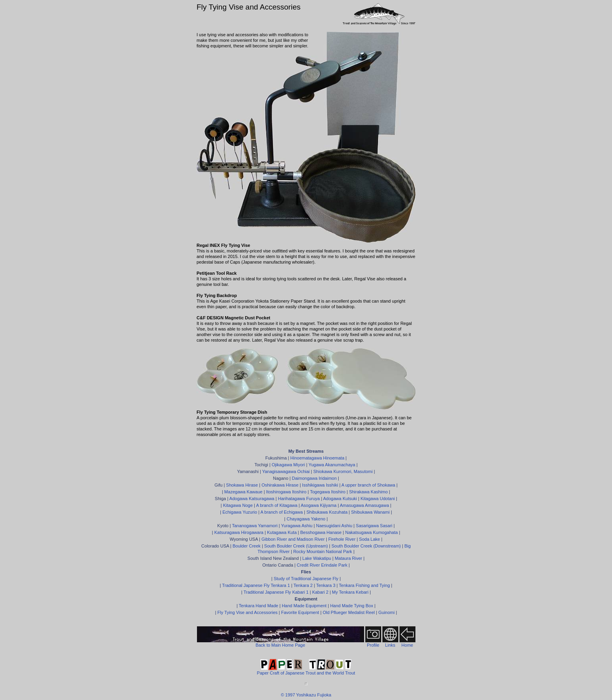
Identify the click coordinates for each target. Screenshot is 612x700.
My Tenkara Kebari (350, 592)
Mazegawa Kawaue (244, 492)
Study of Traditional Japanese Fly (306, 579)
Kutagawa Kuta (282, 532)
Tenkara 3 (325, 585)
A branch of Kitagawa (277, 505)
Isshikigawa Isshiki (320, 485)
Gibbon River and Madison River (293, 539)
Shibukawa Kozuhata (327, 512)
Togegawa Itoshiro (328, 492)
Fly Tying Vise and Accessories (247, 612)
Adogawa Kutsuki (340, 499)
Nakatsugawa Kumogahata (371, 532)
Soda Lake (369, 539)
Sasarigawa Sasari (374, 526)
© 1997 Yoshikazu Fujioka (306, 695)
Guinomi (387, 612)
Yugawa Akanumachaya (332, 465)
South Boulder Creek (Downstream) (366, 546)
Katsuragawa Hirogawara (239, 532)
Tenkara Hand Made (258, 606)
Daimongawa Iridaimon (315, 478)
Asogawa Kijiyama (319, 505)
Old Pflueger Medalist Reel (349, 612)
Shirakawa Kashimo (368, 492)
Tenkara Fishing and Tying (364, 585)
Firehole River (342, 539)
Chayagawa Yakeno (306, 519)
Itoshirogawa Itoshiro (287, 492)
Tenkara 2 (303, 585)
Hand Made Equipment (304, 606)
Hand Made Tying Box (352, 606)
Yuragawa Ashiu (297, 526)
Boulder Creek (247, 546)
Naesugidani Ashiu (334, 526)
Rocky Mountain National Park (323, 551)
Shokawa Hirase (242, 485)
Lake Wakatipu (317, 558)
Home (407, 645)
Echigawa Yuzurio (240, 512)
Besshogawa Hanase (321, 532)
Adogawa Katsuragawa (252, 499)
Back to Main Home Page (280, 645)
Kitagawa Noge (238, 505)
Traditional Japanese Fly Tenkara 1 (256, 585)
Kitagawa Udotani (378, 499)
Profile (373, 645)
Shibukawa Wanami (370, 512)
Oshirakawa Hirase (280, 485)
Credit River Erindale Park (322, 565)
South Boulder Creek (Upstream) (296, 546)
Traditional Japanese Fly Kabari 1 (276, 592)
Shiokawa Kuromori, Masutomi (343, 471)
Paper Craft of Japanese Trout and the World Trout (306, 671)
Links (390, 645)
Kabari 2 (320, 592)
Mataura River (348, 558)
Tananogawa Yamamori (255, 526)
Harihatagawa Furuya (299, 499)
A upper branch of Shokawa (368, 485)
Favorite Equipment (300, 612)
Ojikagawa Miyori (288, 465)
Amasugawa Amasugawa (364, 505)
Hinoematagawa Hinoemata (318, 458)
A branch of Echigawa (282, 512)
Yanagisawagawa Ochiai (286, 471)
